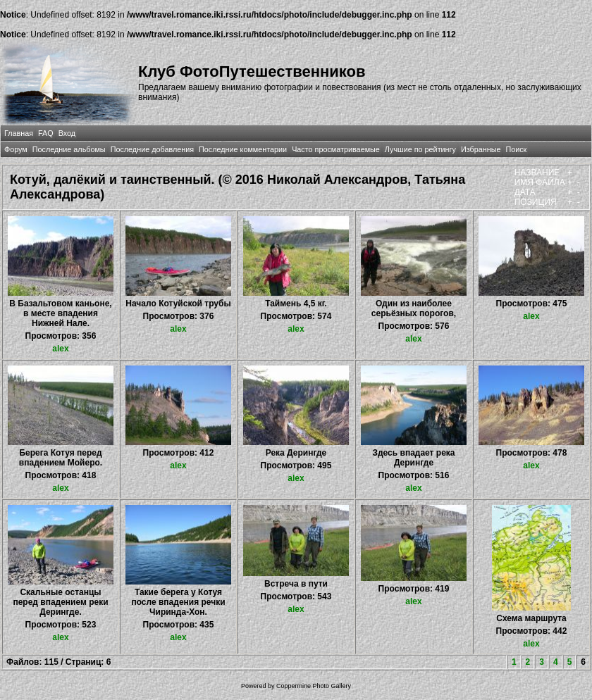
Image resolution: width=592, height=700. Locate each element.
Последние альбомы (69, 149)
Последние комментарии (243, 149)
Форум (16, 149)
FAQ (46, 133)
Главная (19, 133)
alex (60, 349)
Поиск (516, 149)
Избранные (481, 149)
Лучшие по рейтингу (420, 149)
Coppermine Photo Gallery (314, 686)
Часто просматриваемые (336, 149)
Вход (67, 133)
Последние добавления (152, 149)
